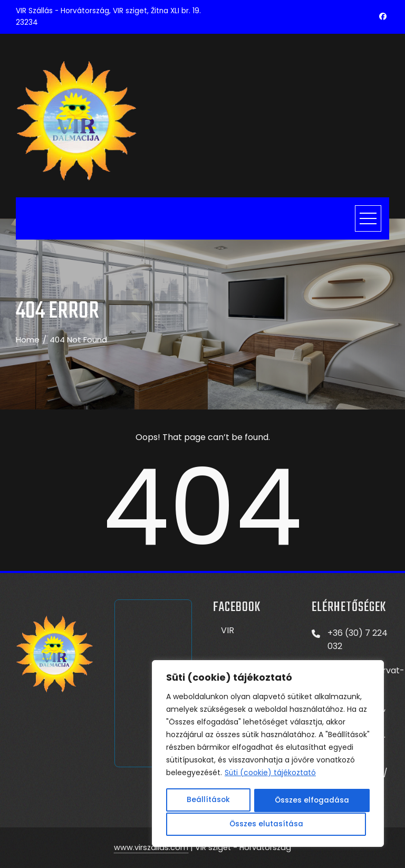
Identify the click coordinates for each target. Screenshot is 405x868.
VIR (228, 630)
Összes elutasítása (309, 801)
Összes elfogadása (268, 824)
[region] (268, 755)
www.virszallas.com (151, 847)
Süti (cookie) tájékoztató (271, 775)
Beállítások (208, 801)
